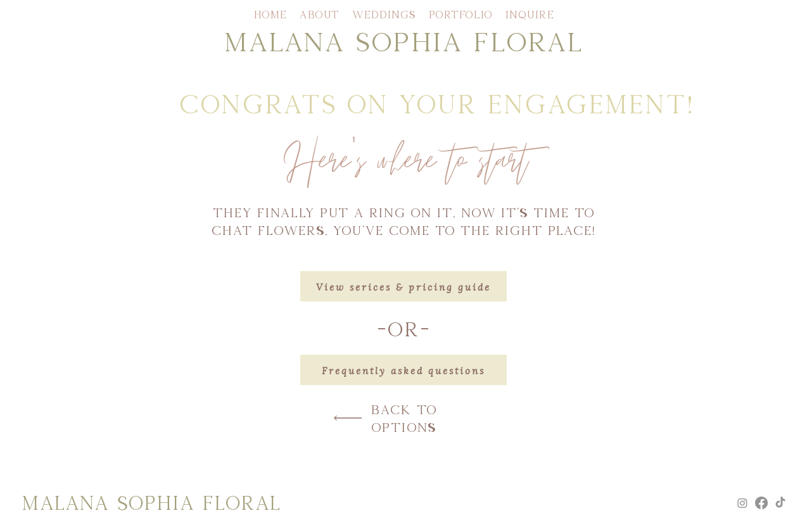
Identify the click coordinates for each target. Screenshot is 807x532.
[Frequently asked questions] (403, 370)
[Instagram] (742, 503)
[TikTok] (780, 503)
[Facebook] (761, 503)
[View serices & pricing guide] (403, 286)
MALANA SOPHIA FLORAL (403, 41)
